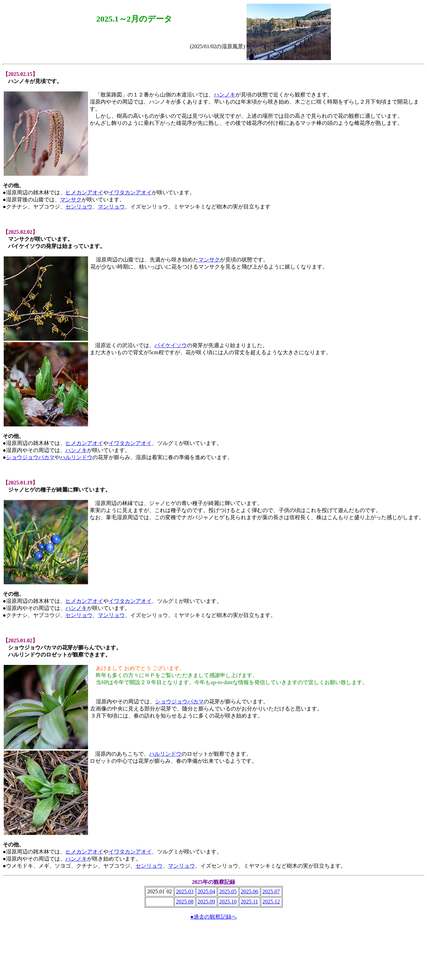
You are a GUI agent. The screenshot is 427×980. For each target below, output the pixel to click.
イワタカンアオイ (130, 192)
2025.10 (228, 902)
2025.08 (185, 902)
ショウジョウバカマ (30, 457)
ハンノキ (225, 95)
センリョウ (79, 207)
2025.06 (250, 891)
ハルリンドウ (76, 457)
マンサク (71, 200)
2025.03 (185, 891)
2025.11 (249, 902)
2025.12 (271, 902)
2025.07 (271, 891)
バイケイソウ (171, 345)
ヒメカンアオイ (84, 192)
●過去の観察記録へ (213, 917)
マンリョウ (111, 207)
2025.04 (206, 891)
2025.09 (206, 902)
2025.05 (228, 891)
